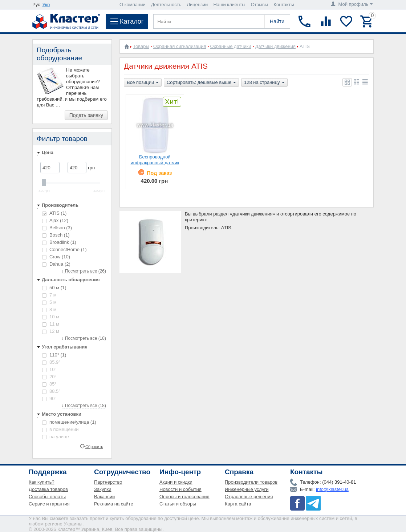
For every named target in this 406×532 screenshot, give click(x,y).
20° (49, 377)
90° (49, 398)
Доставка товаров (48, 489)
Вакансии (104, 497)
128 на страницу (264, 83)
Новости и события (180, 489)
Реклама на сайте (114, 504)
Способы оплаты (47, 497)
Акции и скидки (176, 482)
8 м (49, 309)
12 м (51, 331)
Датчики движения (275, 46)
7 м (49, 295)
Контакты (284, 5)
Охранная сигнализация (180, 46)
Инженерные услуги (247, 489)
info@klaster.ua (332, 489)
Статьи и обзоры (178, 504)
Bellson (57, 228)
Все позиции (143, 83)
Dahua (56, 264)
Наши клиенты (229, 5)
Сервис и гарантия (49, 504)
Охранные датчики (231, 46)
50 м (54, 288)
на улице (56, 437)
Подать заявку (86, 115)
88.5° (51, 391)
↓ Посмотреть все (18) (84, 338)
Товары (141, 46)
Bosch (56, 235)
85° (49, 384)
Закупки (103, 489)
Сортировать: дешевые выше (201, 83)
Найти (277, 21)
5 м (49, 302)
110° (54, 355)
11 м (51, 324)
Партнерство (108, 482)
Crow (56, 257)
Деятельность (166, 5)
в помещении (60, 429)
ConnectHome (64, 249)
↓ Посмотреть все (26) (84, 271)
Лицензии (197, 5)
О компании (133, 5)
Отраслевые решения (249, 497)
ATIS (54, 213)
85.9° (51, 362)
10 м (51, 317)
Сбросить (94, 446)
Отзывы (260, 5)
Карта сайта (238, 504)
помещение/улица (69, 422)
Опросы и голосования (184, 497)
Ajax (55, 220)
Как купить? (42, 482)
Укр (46, 5)
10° (49, 369)
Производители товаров (251, 482)
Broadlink (59, 242)
